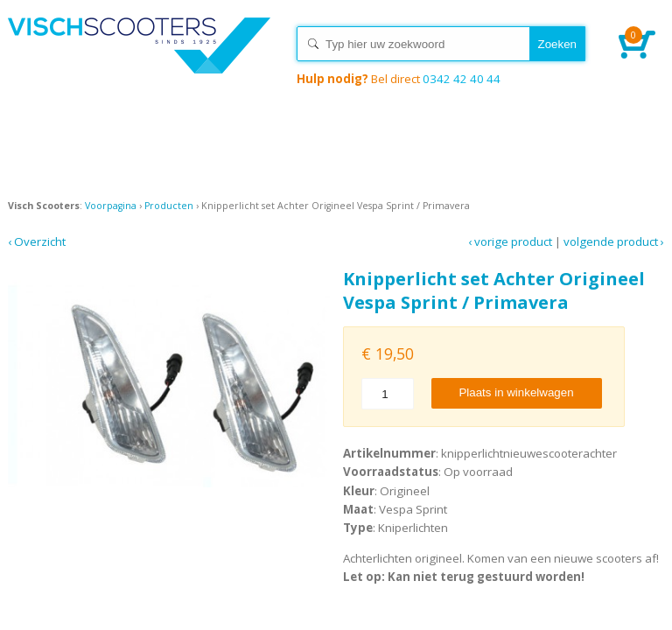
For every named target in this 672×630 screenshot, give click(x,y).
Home (139, 61)
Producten (169, 206)
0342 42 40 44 (399, 79)
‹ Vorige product (510, 241)
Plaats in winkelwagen (516, 392)
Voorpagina (111, 206)
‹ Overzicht (37, 241)
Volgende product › (614, 241)
